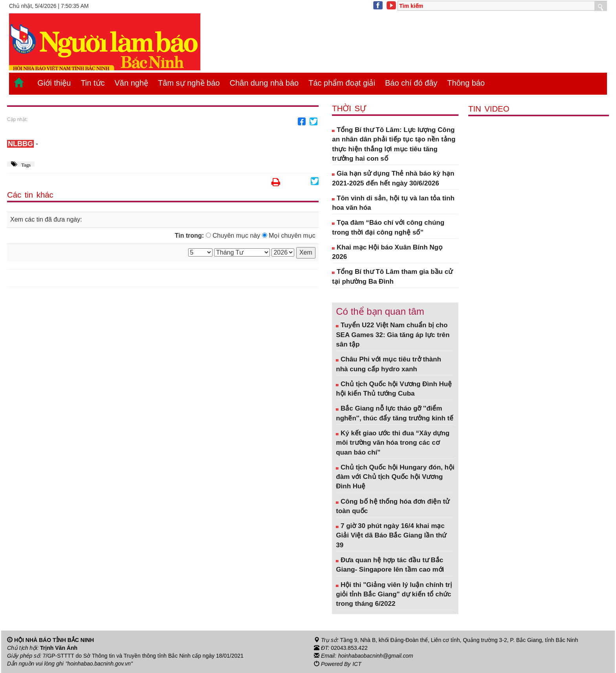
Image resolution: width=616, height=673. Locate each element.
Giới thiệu (54, 83)
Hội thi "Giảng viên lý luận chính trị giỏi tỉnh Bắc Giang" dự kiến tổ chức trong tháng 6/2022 (394, 594)
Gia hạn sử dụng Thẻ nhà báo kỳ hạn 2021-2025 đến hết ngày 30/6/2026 (393, 178)
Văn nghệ (132, 83)
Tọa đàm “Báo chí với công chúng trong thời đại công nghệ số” (388, 227)
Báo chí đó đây (411, 83)
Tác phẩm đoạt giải (342, 83)
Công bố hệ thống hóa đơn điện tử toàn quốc (393, 506)
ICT (357, 664)
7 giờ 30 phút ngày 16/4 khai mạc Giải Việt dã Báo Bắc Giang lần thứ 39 (391, 535)
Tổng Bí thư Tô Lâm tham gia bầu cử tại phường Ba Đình (392, 276)
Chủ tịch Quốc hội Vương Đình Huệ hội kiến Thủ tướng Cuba (394, 389)
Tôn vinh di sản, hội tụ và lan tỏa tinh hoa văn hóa (393, 203)
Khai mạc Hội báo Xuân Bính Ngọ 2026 (387, 252)
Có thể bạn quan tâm (380, 311)
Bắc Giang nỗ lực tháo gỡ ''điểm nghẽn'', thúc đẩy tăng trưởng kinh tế (395, 413)
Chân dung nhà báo (264, 83)
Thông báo (466, 83)
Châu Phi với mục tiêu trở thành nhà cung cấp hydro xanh (389, 364)
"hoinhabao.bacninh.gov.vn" (99, 664)
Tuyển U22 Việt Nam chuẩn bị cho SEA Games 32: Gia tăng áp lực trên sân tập (393, 335)
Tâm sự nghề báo (189, 83)
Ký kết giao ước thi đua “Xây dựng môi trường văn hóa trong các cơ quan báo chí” (393, 443)
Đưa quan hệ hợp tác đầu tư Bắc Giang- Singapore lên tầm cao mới (390, 565)
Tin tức (93, 83)
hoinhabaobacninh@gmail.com (376, 656)
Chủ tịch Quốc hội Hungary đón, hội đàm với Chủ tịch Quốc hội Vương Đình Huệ (395, 477)
